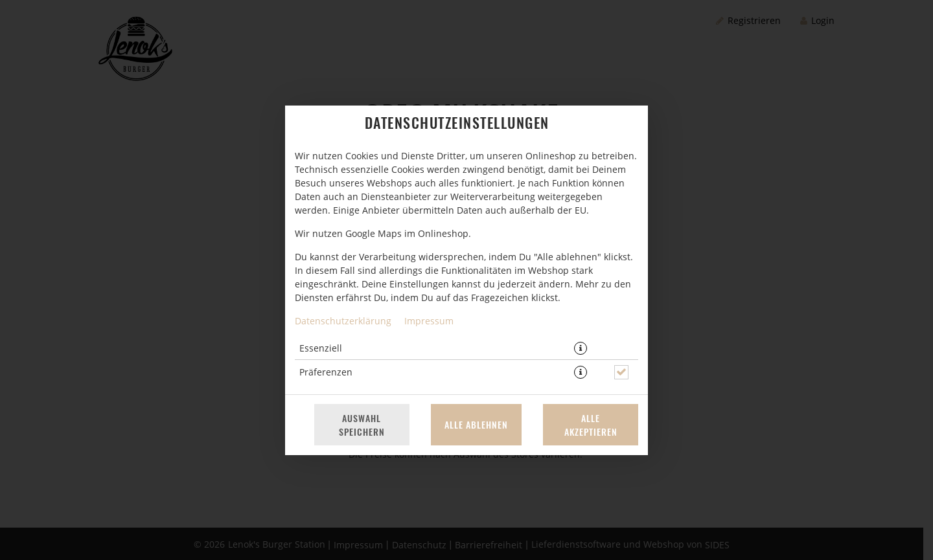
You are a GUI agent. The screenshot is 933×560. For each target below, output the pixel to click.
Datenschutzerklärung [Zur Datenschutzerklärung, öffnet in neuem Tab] (343, 321)
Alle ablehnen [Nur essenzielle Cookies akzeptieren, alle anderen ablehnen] (476, 424)
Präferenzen (326, 372)
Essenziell (321, 348)
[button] (581, 348)
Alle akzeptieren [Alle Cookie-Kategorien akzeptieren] (591, 425)
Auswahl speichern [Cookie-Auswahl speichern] (362, 425)
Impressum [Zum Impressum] (429, 321)
